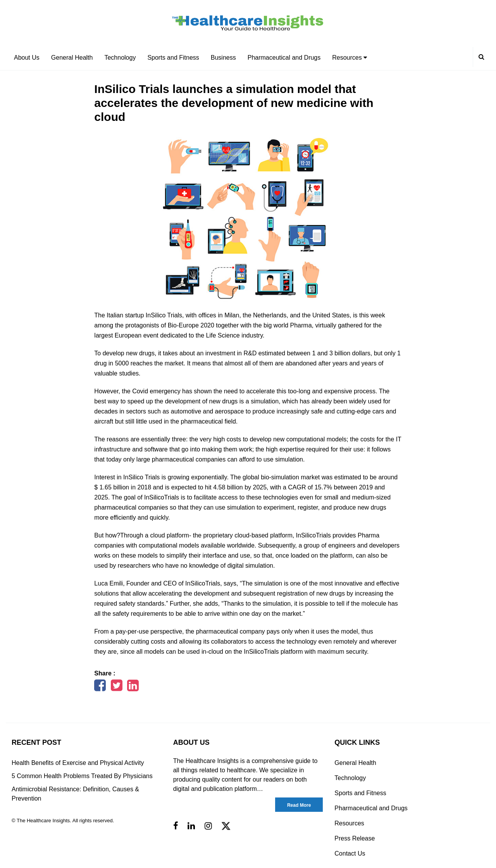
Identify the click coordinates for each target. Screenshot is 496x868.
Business (223, 58)
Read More (299, 805)
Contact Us (350, 853)
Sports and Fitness (173, 58)
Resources (350, 58)
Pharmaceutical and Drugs (284, 58)
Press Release (355, 838)
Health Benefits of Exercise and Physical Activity (78, 763)
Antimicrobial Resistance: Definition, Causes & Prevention (75, 794)
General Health (72, 58)
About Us (27, 58)
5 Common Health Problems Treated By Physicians (82, 776)
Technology (120, 58)
